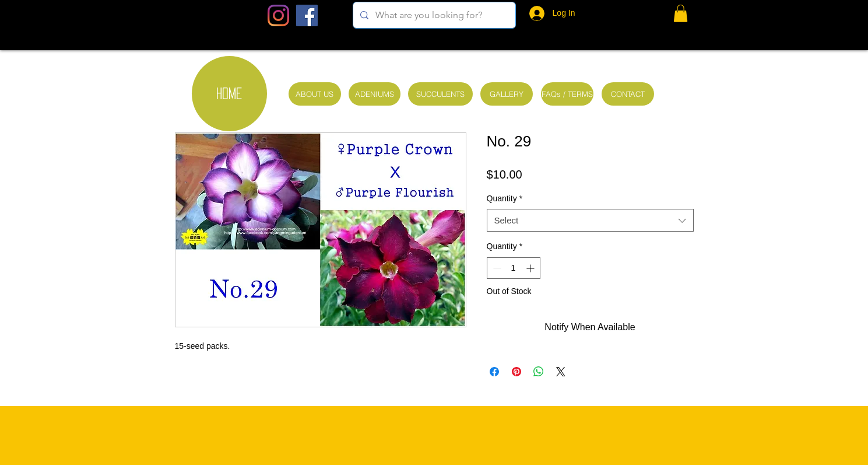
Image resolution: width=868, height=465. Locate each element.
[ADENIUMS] (375, 94)
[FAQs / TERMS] (567, 94)
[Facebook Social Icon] (307, 15)
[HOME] (229, 94)
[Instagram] (278, 15)
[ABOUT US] (315, 94)
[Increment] (531, 268)
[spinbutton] (514, 268)
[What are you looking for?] (433, 15)
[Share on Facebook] (494, 372)
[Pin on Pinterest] (516, 372)
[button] (681, 13)
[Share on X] (561, 372)
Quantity (505, 198)
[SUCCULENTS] (440, 94)
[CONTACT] (628, 94)
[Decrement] (496, 268)
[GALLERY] (507, 94)
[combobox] (590, 220)
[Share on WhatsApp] (539, 372)
